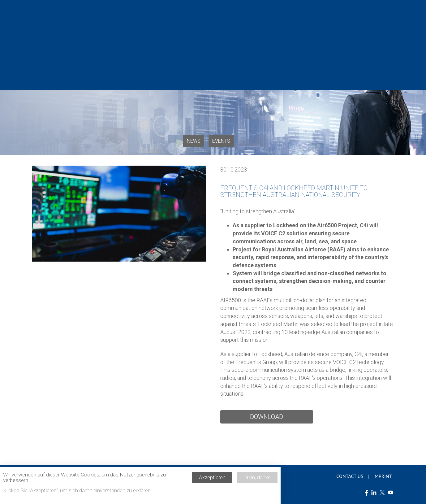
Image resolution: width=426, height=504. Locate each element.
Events (221, 141)
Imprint (382, 476)
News (194, 141)
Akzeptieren (212, 480)
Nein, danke (258, 480)
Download (267, 417)
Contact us (350, 476)
